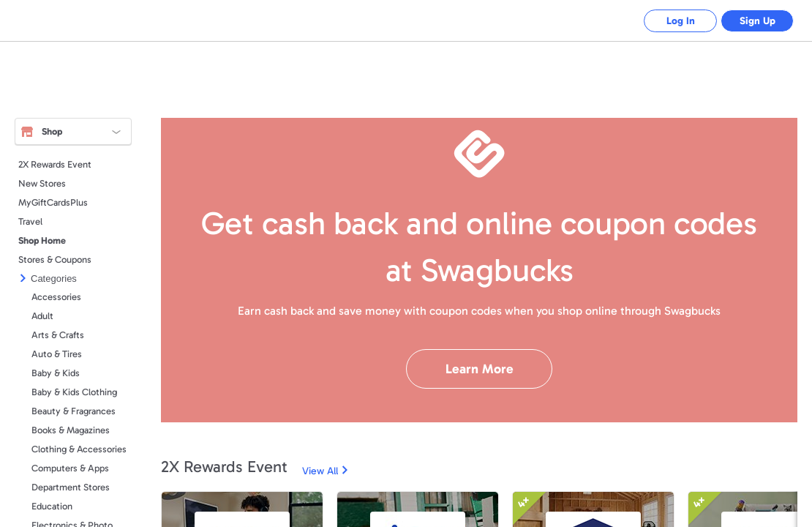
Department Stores (71, 487)
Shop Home (42, 240)
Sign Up (758, 21)
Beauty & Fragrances (74, 411)
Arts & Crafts (58, 335)
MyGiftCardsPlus (53, 202)
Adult (42, 316)
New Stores (42, 183)
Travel (30, 221)
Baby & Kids (56, 373)
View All (320, 471)
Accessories (56, 297)
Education (52, 506)
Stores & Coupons (55, 259)
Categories (54, 279)
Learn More (480, 369)
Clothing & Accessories (79, 449)
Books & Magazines (71, 430)
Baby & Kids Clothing (74, 392)
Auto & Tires (57, 354)
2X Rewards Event (55, 164)
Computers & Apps (70, 468)
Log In (681, 21)
